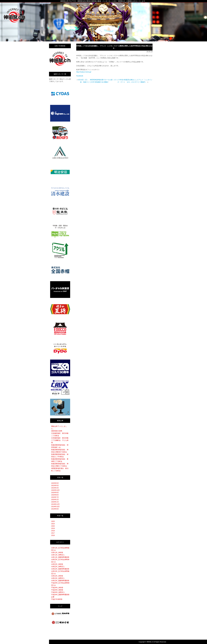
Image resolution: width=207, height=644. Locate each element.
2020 (53, 526)
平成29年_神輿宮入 (58, 592)
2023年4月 (55, 488)
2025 (53, 521)
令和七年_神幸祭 (57, 552)
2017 (53, 533)
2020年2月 (55, 500)
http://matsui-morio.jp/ (84, 72)
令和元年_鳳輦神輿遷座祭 (60, 581)
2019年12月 (55, 504)
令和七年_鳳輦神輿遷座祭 (60, 557)
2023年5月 (55, 485)
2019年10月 (55, 507)
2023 (53, 524)
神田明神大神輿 (57, 431)
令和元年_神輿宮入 (58, 578)
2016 (53, 535)
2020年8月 (55, 495)
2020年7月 (55, 497)
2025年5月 (55, 483)
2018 (53, 531)
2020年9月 (55, 492)
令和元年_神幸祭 (57, 576)
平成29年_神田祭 (57, 590)
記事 (53, 597)
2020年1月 (55, 502)
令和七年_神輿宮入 (58, 555)
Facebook (80, 76)
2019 (53, 528)
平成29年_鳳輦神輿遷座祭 (60, 595)
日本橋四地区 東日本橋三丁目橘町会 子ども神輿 (60, 440)
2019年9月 (55, 509)
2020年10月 (55, 490)
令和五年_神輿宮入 (58, 567)
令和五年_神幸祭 (57, 564)
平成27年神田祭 (57, 599)
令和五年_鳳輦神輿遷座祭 (60, 569)
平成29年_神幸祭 (57, 588)
